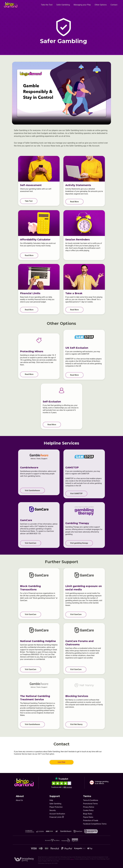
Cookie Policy (88, 810)
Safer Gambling (55, 804)
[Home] (11, 5)
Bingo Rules (88, 814)
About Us (19, 800)
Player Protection (56, 807)
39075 (72, 859)
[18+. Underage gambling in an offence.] (99, 782)
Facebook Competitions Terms (95, 824)
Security (53, 810)
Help (51, 800)
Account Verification (57, 814)
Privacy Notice (89, 807)
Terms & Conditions (91, 800)
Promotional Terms (90, 804)
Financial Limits (57, 817)
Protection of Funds (91, 820)
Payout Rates (88, 817)
